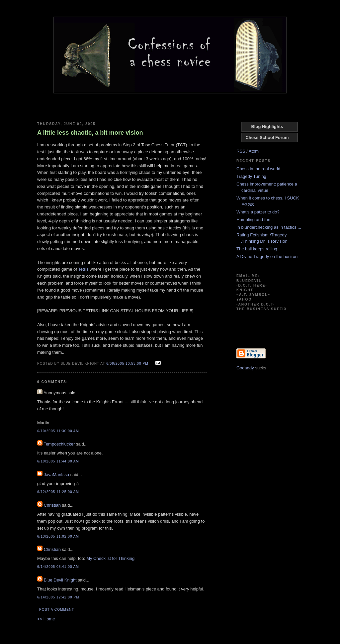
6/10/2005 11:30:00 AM (58, 431)
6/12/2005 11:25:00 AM (58, 492)
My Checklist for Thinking (110, 558)
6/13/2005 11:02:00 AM (58, 536)
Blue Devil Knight (60, 580)
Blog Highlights (267, 127)
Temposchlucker (59, 444)
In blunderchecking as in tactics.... (269, 227)
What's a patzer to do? (258, 212)
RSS (241, 151)
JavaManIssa (57, 475)
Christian (52, 505)
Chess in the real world (258, 169)
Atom (254, 151)
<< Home (46, 619)
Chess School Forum (267, 137)
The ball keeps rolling (257, 249)
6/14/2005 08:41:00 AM (58, 567)
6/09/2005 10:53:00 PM (127, 364)
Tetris (83, 269)
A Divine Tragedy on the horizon (267, 257)
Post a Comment (57, 610)
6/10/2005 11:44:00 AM (58, 461)
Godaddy (245, 368)
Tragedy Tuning (251, 176)
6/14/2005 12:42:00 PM (58, 597)
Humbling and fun (253, 220)
